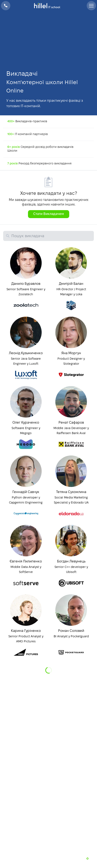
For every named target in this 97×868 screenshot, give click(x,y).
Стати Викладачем (49, 214)
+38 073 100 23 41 (6, 6)
